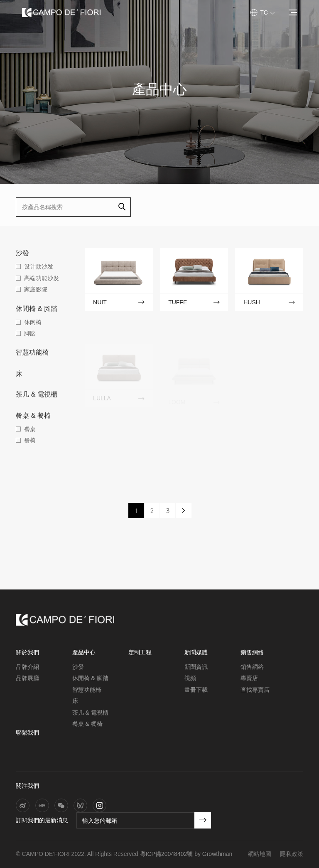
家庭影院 (36, 289)
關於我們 (27, 652)
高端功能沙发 (42, 278)
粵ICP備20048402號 (167, 854)
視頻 (190, 678)
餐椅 (30, 440)
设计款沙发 (39, 266)
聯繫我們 (27, 732)
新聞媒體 (196, 652)
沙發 (22, 253)
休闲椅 (33, 322)
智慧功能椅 (32, 352)
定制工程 (140, 652)
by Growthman (213, 854)
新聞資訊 (196, 667)
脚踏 (30, 333)
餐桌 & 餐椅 (33, 416)
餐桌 (30, 429)
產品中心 (84, 652)
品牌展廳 (27, 678)
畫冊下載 (196, 690)
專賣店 (249, 678)
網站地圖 (260, 854)
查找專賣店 (255, 690)
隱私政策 (292, 854)
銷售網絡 (252, 652)
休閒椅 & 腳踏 (37, 309)
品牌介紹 (27, 667)
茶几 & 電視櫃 (37, 394)
